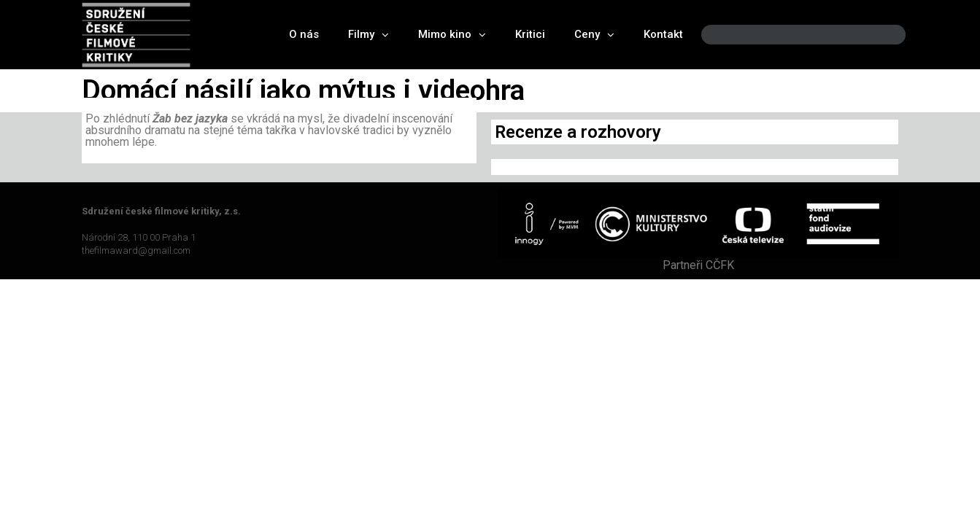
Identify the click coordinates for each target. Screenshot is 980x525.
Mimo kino (452, 35)
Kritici (530, 34)
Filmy (369, 35)
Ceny (594, 35)
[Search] (882, 35)
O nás (304, 34)
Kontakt (663, 34)
